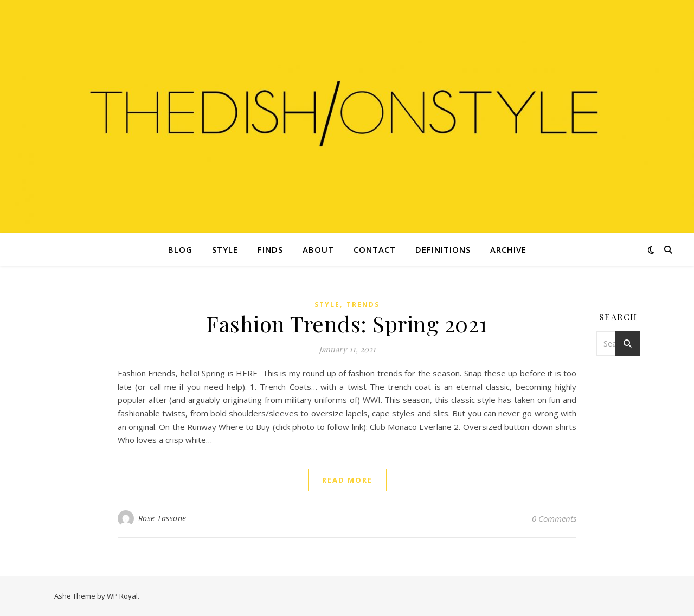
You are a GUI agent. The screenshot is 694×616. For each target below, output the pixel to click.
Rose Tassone (162, 518)
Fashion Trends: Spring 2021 (347, 323)
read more (347, 480)
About (318, 249)
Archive (508, 249)
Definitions (443, 249)
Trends (363, 304)
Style (225, 249)
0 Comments (554, 518)
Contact (375, 249)
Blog (180, 249)
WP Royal (122, 596)
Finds (270, 249)
